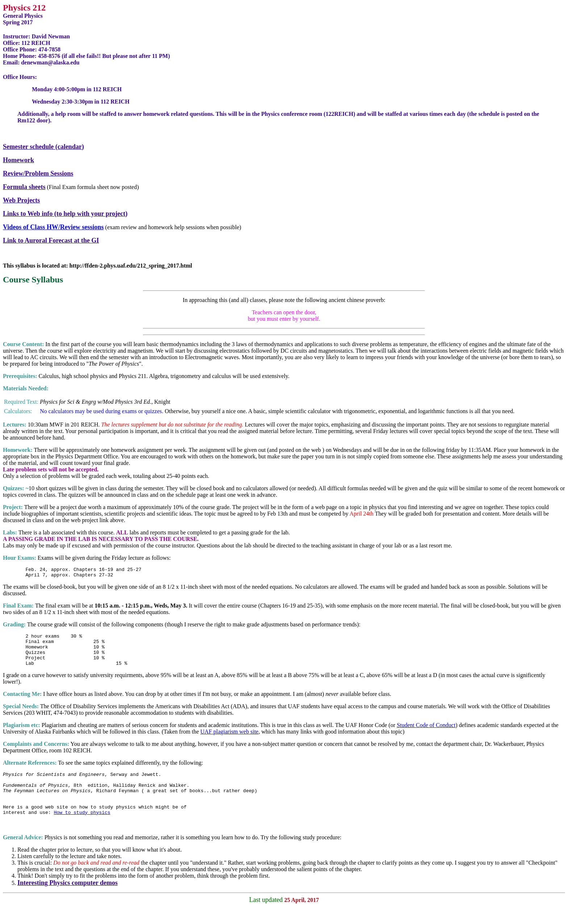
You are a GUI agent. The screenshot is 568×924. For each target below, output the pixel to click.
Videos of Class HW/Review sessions (53, 227)
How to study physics (82, 829)
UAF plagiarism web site (229, 740)
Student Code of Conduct (426, 734)
